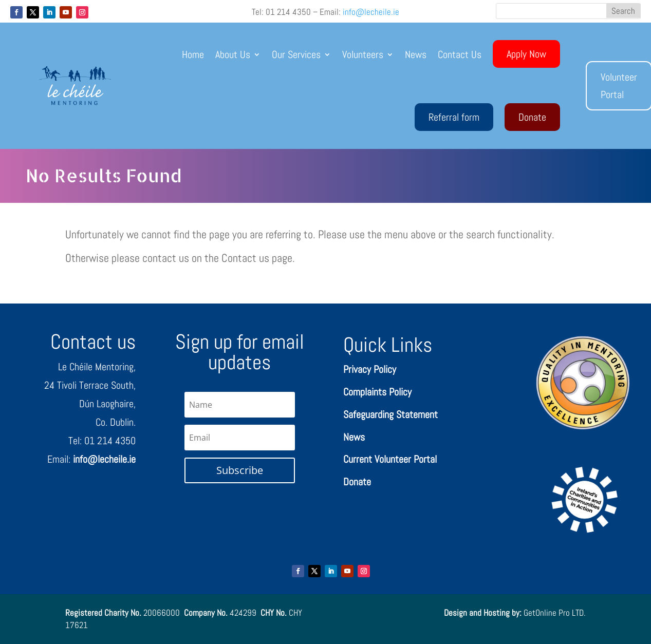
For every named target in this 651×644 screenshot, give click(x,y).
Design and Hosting (477, 613)
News (416, 54)
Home (193, 54)
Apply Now (526, 54)
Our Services (296, 54)
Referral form (454, 117)
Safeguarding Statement (390, 414)
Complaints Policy (377, 392)
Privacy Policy (370, 369)
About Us (233, 54)
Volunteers (363, 54)
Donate (532, 117)
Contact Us (460, 54)
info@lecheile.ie (371, 12)
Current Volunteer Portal (390, 459)
